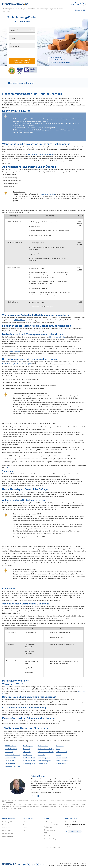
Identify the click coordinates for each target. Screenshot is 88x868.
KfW (6, 468)
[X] (42, 864)
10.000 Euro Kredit (62, 761)
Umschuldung (20, 9)
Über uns (26, 822)
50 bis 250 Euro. (20, 320)
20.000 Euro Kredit (29, 758)
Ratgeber (53, 9)
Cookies (83, 863)
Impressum (48, 842)
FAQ (25, 831)
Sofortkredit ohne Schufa (46, 752)
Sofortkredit (27, 752)
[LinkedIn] (29, 864)
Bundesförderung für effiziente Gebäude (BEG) (17, 364)
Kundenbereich (80, 10)
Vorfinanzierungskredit (13, 767)
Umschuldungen (7, 834)
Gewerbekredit (42, 764)
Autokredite (6, 828)
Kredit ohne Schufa (11, 749)
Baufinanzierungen (8, 837)
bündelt (74, 364)
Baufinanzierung (42, 9)
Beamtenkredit (10, 764)
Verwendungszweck (15, 44)
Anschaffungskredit (29, 764)
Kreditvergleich (8, 9)
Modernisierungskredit (45, 761)
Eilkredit (59, 755)
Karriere (60, 9)
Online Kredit (9, 761)
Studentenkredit (10, 758)
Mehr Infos (9, 802)
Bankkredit (41, 755)
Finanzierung (60, 746)
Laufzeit (12, 36)
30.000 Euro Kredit (29, 761)
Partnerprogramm (50, 822)
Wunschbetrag (14, 29)
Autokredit (31, 9)
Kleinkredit (26, 749)
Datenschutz (48, 836)
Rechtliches (7, 11)
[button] (76, 4)
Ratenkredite (6, 831)
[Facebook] (38, 864)
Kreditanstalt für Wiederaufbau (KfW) (41, 154)
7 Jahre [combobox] (13, 38)
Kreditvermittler (43, 746)
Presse (25, 828)
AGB (46, 833)
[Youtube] (24, 864)
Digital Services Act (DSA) (52, 848)
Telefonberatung (49, 830)
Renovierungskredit (44, 758)
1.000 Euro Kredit (11, 746)
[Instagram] (33, 864)
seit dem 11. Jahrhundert (47, 194)
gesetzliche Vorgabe (26, 689)
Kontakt (47, 845)
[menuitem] (79, 10)
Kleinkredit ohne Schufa (13, 755)
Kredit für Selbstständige (46, 749)
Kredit (58, 749)
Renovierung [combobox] (15, 46)
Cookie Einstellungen (51, 839)
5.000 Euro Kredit (62, 752)
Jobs (25, 825)
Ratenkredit (9, 752)
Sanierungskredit (61, 758)
